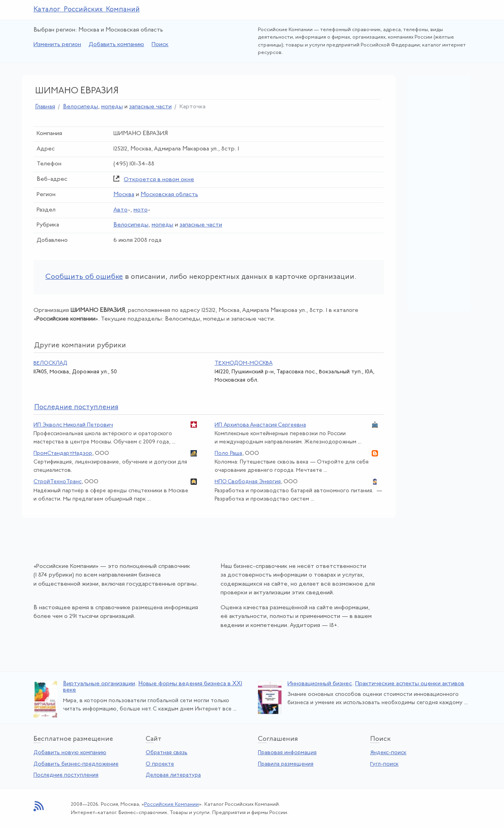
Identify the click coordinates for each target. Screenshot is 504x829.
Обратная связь (167, 753)
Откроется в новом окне (159, 180)
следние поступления (76, 407)
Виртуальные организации (99, 684)
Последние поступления (66, 775)
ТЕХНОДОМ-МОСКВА (244, 363)
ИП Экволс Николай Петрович (73, 425)
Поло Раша (228, 453)
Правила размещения (286, 764)
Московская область (169, 195)
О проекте (160, 764)
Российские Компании (171, 804)
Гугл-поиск (384, 764)
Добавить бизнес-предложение (76, 764)
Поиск (160, 45)
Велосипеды (81, 107)
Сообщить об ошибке (84, 277)
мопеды (112, 107)
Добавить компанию (116, 45)
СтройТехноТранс (57, 482)
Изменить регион (57, 45)
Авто (120, 210)
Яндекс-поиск (388, 753)
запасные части (150, 107)
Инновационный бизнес (320, 684)
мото (141, 210)
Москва (124, 195)
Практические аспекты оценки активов (410, 684)
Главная (45, 107)
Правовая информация (287, 753)
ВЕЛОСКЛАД (50, 363)
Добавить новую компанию (70, 753)
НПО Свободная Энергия (248, 482)
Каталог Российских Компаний (87, 10)
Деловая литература (173, 775)
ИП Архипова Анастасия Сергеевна (260, 425)
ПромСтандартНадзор (63, 453)
